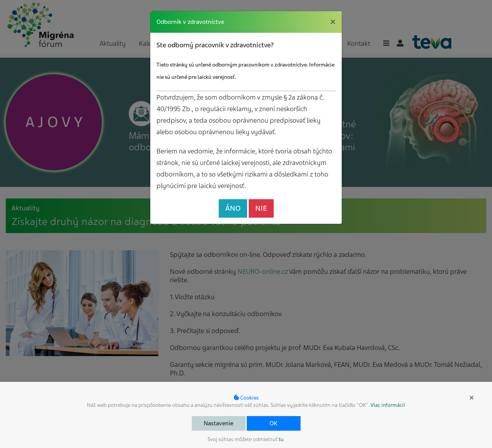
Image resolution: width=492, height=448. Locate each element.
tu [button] (281, 439)
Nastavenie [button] (219, 423)
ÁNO (233, 208)
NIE (261, 208)
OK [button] (273, 423)
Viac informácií (388, 405)
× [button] (472, 398)
